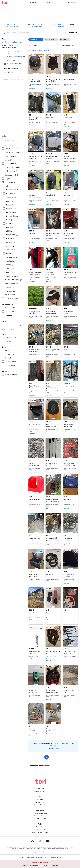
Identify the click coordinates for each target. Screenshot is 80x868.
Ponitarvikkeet (69, 613)
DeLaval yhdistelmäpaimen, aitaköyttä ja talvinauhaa (71, 159)
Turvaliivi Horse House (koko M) (69, 426)
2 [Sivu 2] (51, 757)
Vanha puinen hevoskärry (68, 539)
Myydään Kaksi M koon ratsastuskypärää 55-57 (70, 314)
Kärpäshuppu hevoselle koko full (53, 691)
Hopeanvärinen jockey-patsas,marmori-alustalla (52, 732)
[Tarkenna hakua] (13, 141)
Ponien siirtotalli (69, 386)
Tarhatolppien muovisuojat (34, 351)
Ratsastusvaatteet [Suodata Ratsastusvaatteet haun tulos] (16, 57)
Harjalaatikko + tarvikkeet (69, 235)
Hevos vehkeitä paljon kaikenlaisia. (53, 539)
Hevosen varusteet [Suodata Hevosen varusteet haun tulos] (14, 52)
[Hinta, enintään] (13, 326)
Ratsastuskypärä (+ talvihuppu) (36, 157)
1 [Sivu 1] (46, 757)
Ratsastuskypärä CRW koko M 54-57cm (70, 576)
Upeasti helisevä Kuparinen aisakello (53, 500)
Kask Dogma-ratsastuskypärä (52, 312)
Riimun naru (50, 574)
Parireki (66, 350)
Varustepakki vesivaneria (34, 575)
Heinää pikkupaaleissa (34, 464)
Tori (3, 24)
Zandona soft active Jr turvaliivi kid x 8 (53, 80)
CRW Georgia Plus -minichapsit (36, 119)
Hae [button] (22, 326)
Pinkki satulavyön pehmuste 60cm (35, 273)
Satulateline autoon (36, 499)
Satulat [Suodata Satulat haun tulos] (11, 60)
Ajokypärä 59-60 (35, 425)
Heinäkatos (33, 613)
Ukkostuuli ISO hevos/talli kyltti (69, 464)
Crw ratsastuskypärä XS (53, 426)
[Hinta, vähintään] (5, 326)
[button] (68, 33)
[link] (12, 42)
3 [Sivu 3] (56, 757)
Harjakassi (67, 499)
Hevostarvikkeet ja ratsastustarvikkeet (35, 25)
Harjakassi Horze (69, 79)
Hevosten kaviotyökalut (34, 730)
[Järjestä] (69, 45)
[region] (36, 64)
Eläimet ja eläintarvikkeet (13, 25)
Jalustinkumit (51, 195)
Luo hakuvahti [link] (53, 749)
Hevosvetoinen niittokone (34, 539)
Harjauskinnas (68, 195)
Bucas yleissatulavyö (51, 387)
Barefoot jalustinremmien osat (35, 197)
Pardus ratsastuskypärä (35, 80)
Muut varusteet (61, 25)
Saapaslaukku (68, 118)
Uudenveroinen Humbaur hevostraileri (52, 158)
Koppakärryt (50, 118)
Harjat (49, 613)
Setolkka (32, 234)
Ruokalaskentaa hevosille (35, 312)
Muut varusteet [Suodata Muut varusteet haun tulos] (14, 64)
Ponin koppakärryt (53, 350)
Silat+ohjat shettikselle (50, 273)
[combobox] (29, 33)
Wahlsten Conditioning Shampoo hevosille (36, 692)
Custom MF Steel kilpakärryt (69, 653)
